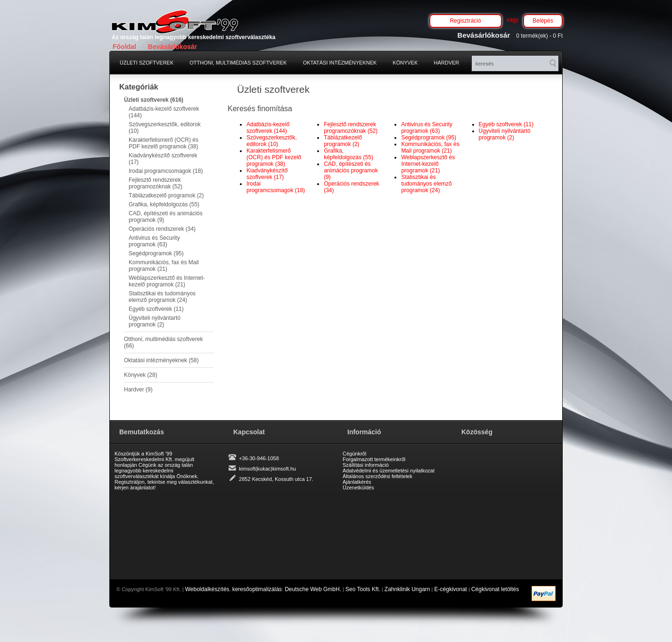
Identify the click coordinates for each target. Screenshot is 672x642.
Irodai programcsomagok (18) (166, 171)
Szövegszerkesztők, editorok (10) (165, 128)
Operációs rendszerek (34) (162, 229)
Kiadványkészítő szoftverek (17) (163, 159)
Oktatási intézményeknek (340, 63)
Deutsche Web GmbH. (313, 589)
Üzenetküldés (358, 488)
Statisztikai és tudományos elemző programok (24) (162, 297)
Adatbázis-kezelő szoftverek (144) (164, 112)
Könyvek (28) (141, 375)
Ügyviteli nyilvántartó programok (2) (155, 321)
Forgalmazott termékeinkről (374, 459)
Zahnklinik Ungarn (407, 589)
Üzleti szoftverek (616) (154, 100)
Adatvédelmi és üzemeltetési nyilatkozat (389, 471)
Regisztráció (466, 21)
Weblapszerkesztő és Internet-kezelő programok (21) (167, 281)
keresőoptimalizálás (257, 589)
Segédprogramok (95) (156, 253)
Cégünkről (354, 454)
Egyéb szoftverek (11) (156, 309)
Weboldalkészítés (207, 589)
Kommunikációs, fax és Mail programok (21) (164, 266)
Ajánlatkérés (357, 482)
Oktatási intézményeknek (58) (161, 360)
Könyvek (405, 63)
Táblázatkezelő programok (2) (166, 195)
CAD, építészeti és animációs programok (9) (166, 217)
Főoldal (124, 47)
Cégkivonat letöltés (495, 589)
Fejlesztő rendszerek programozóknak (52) (156, 183)
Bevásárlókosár (172, 47)
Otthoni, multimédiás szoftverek (238, 63)
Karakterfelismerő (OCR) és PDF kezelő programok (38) (164, 143)
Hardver (447, 63)
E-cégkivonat (451, 589)
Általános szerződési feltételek (377, 476)
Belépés (543, 21)
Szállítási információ (366, 465)
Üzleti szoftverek (147, 63)
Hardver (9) (138, 390)
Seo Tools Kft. (363, 589)
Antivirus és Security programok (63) (154, 241)
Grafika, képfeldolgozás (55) (164, 204)
